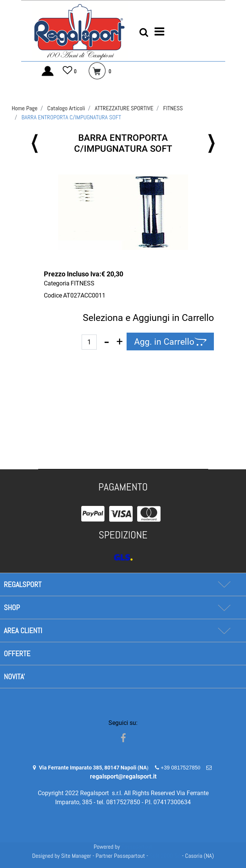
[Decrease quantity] (107, 342)
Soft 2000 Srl (165, 856)
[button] (123, 212)
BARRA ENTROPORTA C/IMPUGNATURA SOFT (71, 117)
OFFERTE (17, 654)
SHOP (12, 607)
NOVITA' (14, 677)
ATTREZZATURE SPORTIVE (124, 108)
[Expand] (224, 584)
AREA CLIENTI (23, 631)
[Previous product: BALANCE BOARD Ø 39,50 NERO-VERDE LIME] (35, 143)
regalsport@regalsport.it (123, 776)
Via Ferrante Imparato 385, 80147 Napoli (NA (93, 768)
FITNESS (173, 108)
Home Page (25, 108)
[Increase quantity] (120, 342)
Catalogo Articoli (66, 108)
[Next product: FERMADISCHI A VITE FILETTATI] (211, 143)
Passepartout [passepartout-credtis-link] (137, 847)
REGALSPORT (23, 584)
